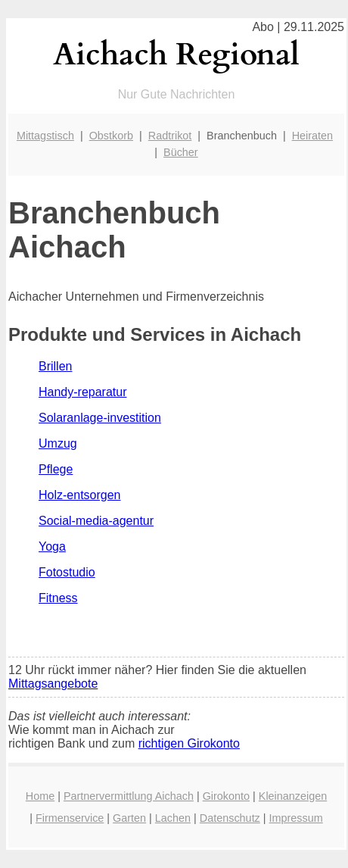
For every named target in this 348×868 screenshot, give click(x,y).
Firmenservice (70, 818)
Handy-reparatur (83, 392)
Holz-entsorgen (80, 495)
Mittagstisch (45, 136)
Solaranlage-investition (100, 418)
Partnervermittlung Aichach (129, 796)
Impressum (296, 818)
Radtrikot (170, 136)
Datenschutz (230, 818)
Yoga (52, 546)
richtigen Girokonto (189, 743)
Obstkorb (111, 136)
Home (40, 796)
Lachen (173, 818)
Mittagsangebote (53, 684)
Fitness (58, 598)
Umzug (58, 443)
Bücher (181, 152)
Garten (129, 818)
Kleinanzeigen (293, 796)
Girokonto (226, 796)
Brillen (55, 366)
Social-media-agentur (96, 521)
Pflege (56, 469)
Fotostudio (67, 572)
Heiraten (312, 136)
